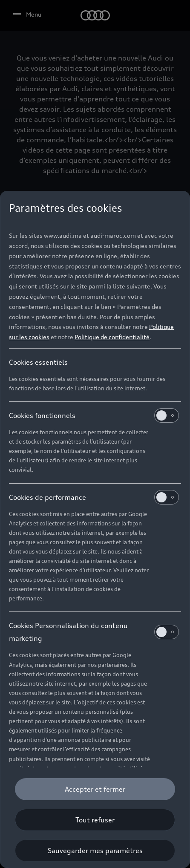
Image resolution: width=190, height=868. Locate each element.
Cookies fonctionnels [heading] (94, 415)
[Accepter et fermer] (95, 789)
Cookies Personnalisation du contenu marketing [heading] (94, 632)
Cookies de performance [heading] (94, 497)
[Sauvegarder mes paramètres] (95, 851)
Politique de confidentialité (112, 337)
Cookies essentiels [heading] (38, 362)
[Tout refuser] (95, 820)
